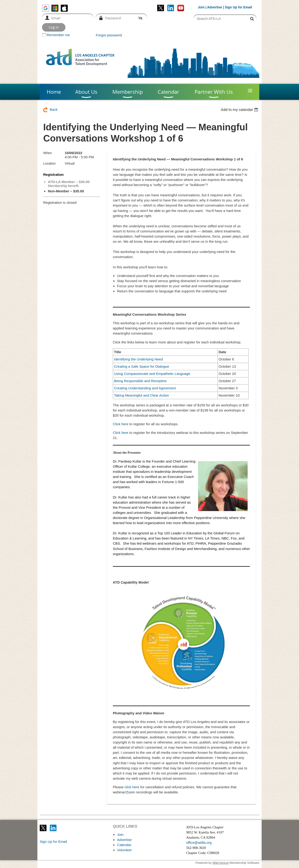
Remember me (58, 35)
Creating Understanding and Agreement (145, 388)
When (48, 153)
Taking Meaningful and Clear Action (141, 395)
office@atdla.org (199, 842)
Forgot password (109, 35)
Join (201, 7)
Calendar (124, 845)
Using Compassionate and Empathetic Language (152, 374)
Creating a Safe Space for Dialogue (142, 366)
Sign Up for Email (53, 842)
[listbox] (240, 110)
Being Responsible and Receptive (140, 381)
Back (54, 109)
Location (49, 163)
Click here (121, 424)
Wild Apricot (221, 863)
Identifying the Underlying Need (138, 359)
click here (132, 787)
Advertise (215, 7)
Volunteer (124, 850)
